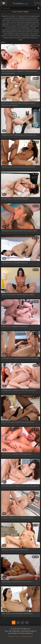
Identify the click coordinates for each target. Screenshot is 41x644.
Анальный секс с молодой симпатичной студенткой (20, 358)
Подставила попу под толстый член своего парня (19, 231)
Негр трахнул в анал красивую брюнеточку (17, 613)
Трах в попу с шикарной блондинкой (15, 326)
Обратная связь (27, 636)
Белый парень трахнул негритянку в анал (16, 582)
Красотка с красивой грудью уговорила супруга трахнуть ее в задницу (18, 104)
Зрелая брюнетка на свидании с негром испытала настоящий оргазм (19, 72)
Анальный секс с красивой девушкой (15, 262)
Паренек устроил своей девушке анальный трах (19, 135)
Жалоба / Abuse (14, 636)
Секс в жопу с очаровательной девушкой (16, 454)
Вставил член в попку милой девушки (15, 199)
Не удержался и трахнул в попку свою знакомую (19, 390)
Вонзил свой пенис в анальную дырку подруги (18, 294)
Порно (3, 42)
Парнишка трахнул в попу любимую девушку (18, 518)
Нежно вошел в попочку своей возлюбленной (18, 167)
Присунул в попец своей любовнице (15, 550)
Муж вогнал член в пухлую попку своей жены (18, 422)
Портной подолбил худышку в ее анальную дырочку (20, 486)
